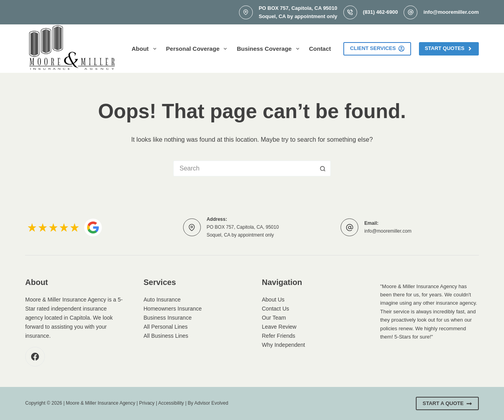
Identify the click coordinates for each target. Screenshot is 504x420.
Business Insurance (168, 318)
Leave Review (279, 327)
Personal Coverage (198, 49)
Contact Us (275, 309)
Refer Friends (279, 336)
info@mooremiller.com (451, 12)
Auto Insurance (162, 300)
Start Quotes (449, 48)
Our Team (274, 318)
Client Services (377, 48)
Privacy (147, 403)
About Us (273, 300)
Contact (320, 49)
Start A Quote (447, 403)
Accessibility (171, 403)
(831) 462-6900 (381, 12)
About (145, 49)
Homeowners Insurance (173, 309)
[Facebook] (35, 357)
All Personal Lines (166, 327)
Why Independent (283, 345)
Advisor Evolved (211, 403)
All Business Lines (166, 336)
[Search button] (323, 168)
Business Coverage (269, 49)
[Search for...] (244, 168)
